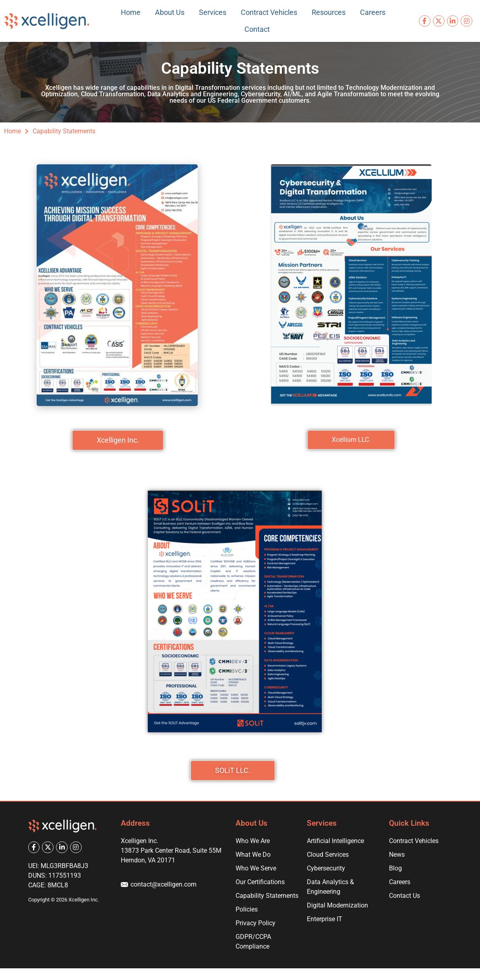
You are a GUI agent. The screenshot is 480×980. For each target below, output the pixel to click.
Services (213, 12)
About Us (170, 12)
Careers (373, 12)
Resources (329, 12)
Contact (257, 29)
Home (131, 12)
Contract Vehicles (269, 12)
